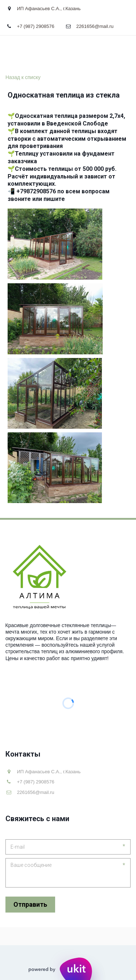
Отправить (30, 904)
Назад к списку (23, 77)
